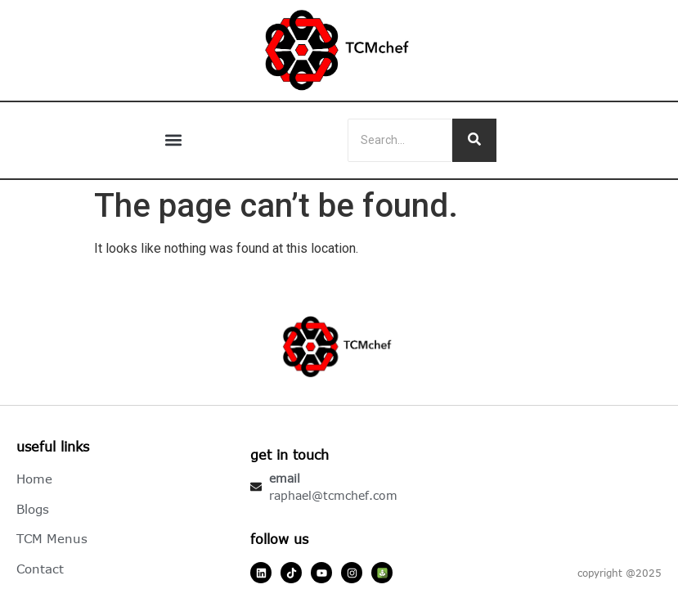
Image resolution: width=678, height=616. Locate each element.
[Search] (400, 140)
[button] (174, 140)
